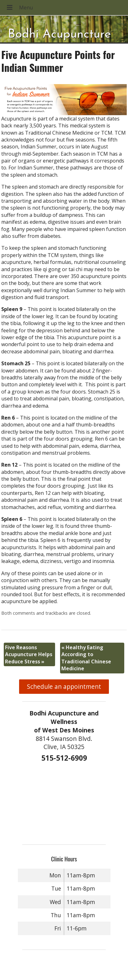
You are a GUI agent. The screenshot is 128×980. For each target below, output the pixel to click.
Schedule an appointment (64, 686)
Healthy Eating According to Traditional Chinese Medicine (86, 658)
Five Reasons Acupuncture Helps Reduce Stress (29, 654)
